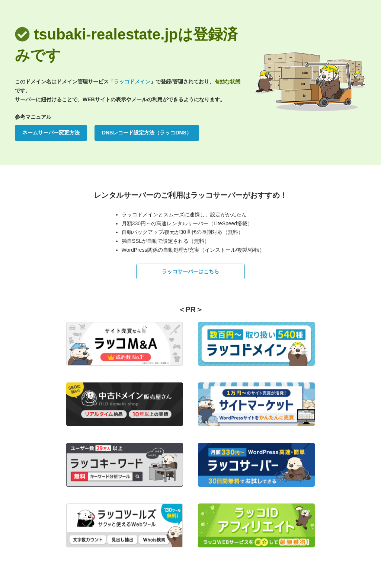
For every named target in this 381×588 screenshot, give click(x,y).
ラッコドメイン (132, 82)
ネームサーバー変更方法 (51, 133)
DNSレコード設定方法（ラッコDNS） (147, 133)
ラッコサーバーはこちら (190, 271)
